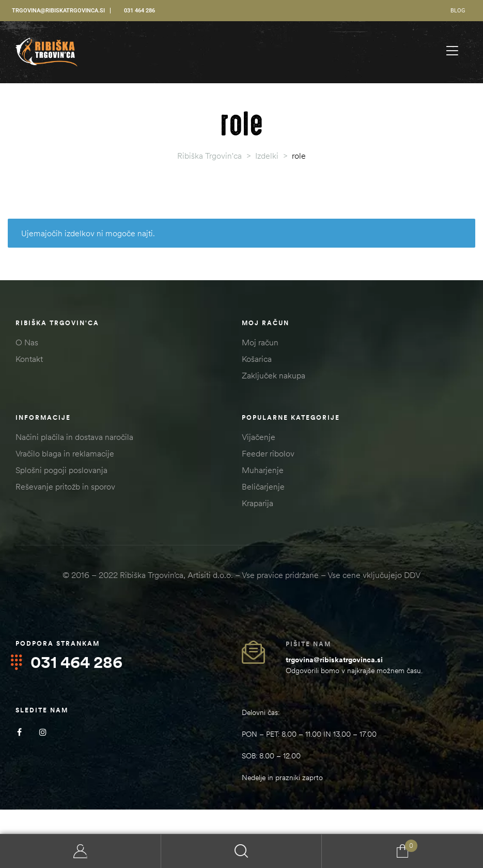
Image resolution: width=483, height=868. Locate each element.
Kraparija (258, 503)
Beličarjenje (263, 486)
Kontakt (29, 359)
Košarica (257, 359)
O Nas (27, 342)
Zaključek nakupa (274, 375)
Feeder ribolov (268, 453)
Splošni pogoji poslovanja (61, 470)
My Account (81, 851)
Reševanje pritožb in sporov (65, 486)
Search (242, 851)
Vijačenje (259, 437)
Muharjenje (263, 470)
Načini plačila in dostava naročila (74, 437)
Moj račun (260, 342)
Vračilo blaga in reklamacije (65, 453)
